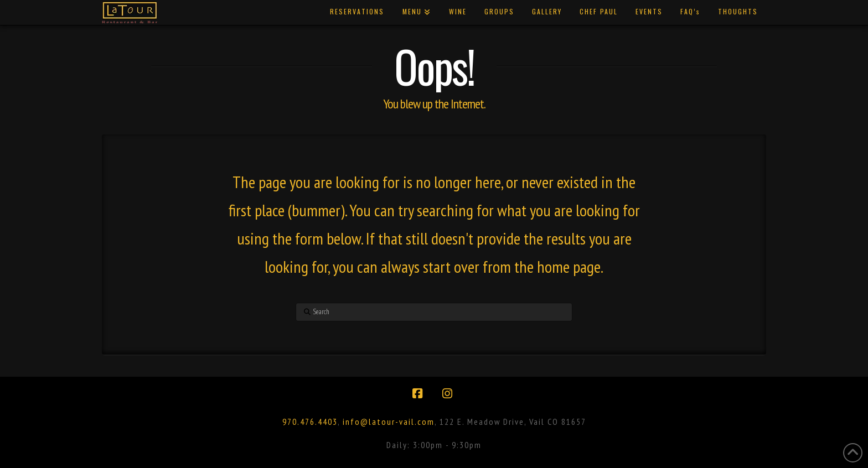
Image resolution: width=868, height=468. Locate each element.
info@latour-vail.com (389, 422)
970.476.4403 (310, 422)
